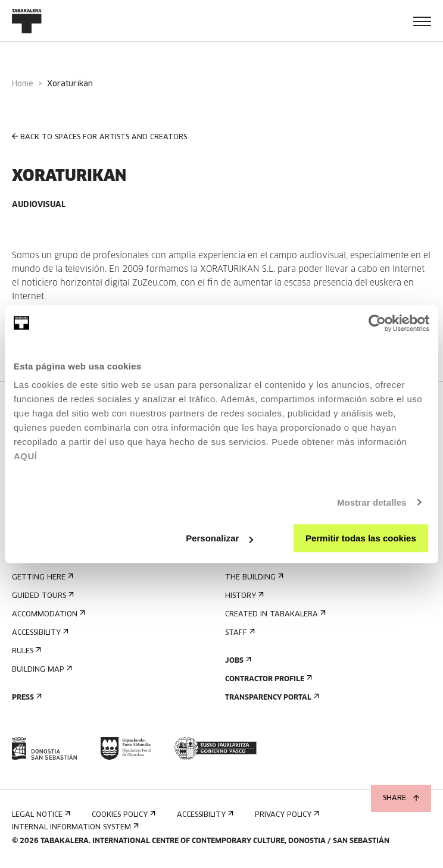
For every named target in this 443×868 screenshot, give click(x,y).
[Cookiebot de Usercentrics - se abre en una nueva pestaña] (377, 323)
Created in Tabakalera (274, 614)
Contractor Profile (267, 679)
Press (26, 698)
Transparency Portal (271, 698)
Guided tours (42, 596)
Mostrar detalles (372, 502)
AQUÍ (26, 456)
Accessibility (39, 633)
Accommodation (47, 614)
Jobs (237, 661)
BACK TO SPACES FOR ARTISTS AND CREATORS (99, 137)
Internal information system (74, 827)
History (243, 596)
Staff (239, 633)
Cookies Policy (122, 815)
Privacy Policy (286, 815)
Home (23, 84)
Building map (41, 670)
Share (401, 798)
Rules (25, 651)
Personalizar (219, 538)
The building (253, 577)
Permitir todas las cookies (361, 538)
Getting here (41, 577)
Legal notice (40, 815)
